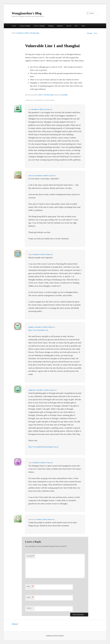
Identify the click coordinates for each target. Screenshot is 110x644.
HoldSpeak (15, 624)
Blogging (51, 26)
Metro (40, 95)
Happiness (60, 26)
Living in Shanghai (25, 26)
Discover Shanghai (39, 26)
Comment (30, 556)
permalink (65, 95)
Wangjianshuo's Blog (27, 13)
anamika (31, 327)
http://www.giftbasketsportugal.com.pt (43, 447)
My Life (69, 26)
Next (96, 33)
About (83, 26)
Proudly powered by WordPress (55, 636)
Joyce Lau (31, 176)
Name (30, 586)
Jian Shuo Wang (34, 33)
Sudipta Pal (32, 390)
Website (29, 608)
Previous (89, 33)
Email (30, 597)
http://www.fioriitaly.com (38, 330)
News (76, 26)
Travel (14, 26)
